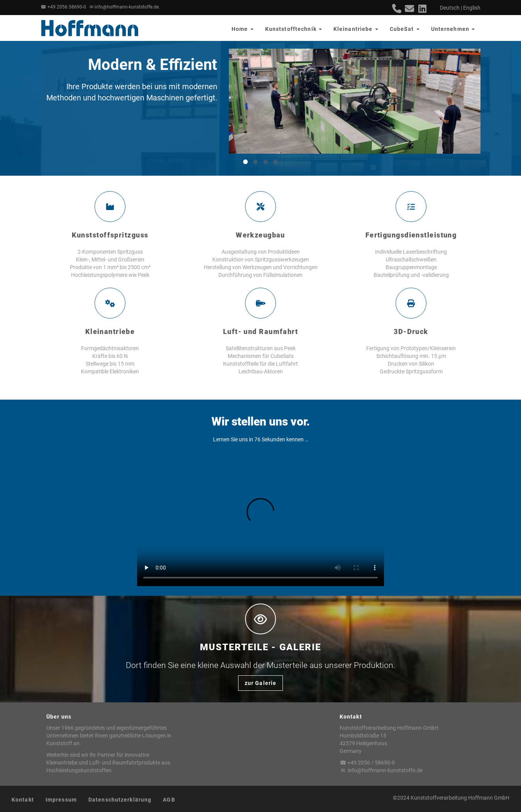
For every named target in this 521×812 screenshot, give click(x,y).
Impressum (61, 800)
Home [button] (243, 29)
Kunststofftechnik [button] (293, 29)
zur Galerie (260, 683)
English (472, 8)
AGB (169, 800)
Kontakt (23, 800)
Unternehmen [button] (453, 29)
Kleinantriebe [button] (356, 29)
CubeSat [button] (405, 29)
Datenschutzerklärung (120, 800)
